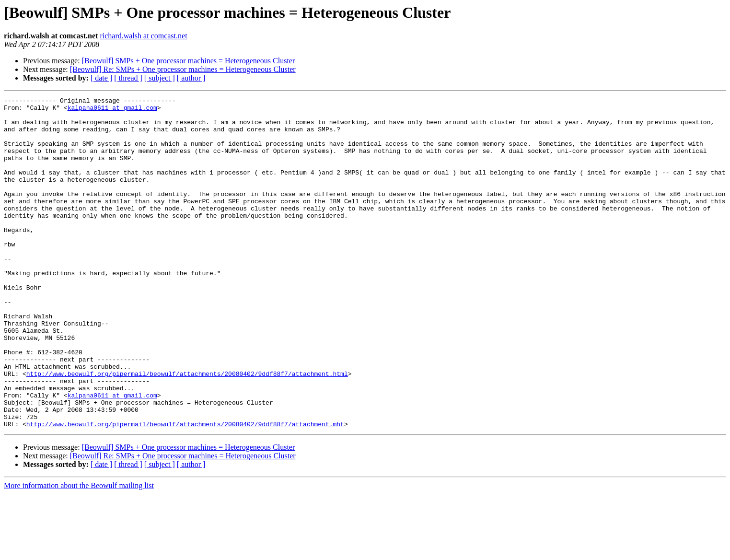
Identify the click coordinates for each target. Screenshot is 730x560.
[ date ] (101, 78)
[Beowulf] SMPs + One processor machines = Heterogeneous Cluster (189, 61)
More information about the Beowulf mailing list (79, 552)
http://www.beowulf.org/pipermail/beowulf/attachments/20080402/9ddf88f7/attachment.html (187, 430)
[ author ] (191, 78)
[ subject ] (160, 78)
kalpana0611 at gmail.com (112, 110)
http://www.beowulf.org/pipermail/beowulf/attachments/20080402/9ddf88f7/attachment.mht (185, 490)
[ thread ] (128, 78)
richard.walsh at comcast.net (143, 36)
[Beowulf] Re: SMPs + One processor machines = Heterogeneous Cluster (183, 69)
